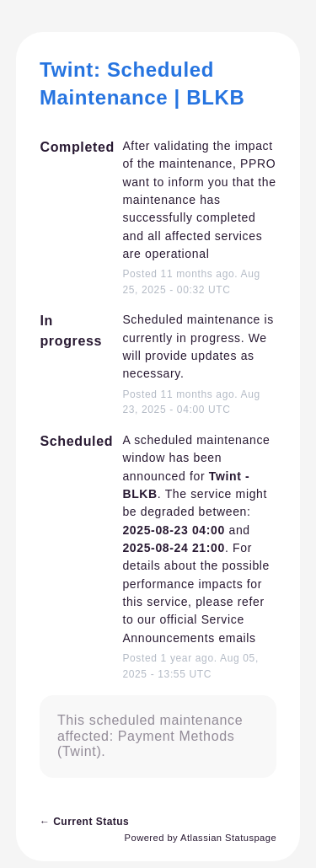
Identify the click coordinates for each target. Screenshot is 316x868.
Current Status (84, 822)
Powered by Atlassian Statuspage (201, 838)
